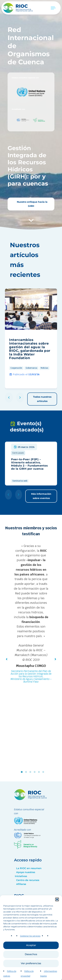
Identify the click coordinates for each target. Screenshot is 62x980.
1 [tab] (22, 772)
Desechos (31, 968)
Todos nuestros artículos (42, 399)
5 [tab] (40, 772)
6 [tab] (44, 772)
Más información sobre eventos (41, 496)
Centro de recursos (28, 880)
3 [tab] (31, 772)
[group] (31, 338)
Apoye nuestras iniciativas (25, 874)
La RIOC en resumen (29, 868)
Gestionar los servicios (30, 950)
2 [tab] (27, 772)
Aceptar (31, 959)
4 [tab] (35, 772)
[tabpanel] (31, 614)
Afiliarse (21, 884)
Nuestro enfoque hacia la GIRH (32, 204)
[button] (57, 913)
